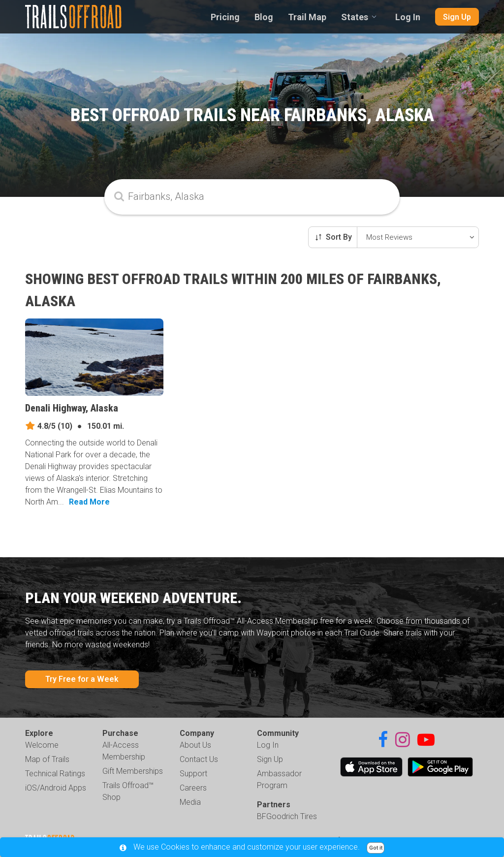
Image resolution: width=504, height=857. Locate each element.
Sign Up (457, 17)
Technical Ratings (55, 774)
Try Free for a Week (82, 679)
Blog (264, 17)
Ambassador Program (279, 779)
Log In (408, 17)
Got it (376, 848)
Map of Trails (47, 759)
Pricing (225, 17)
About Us (195, 745)
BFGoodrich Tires (287, 816)
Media (190, 802)
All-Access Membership (124, 751)
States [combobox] (355, 17)
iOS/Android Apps (56, 788)
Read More (89, 502)
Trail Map (307, 17)
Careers (193, 788)
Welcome (42, 745)
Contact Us (199, 759)
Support (193, 774)
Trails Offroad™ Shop (128, 791)
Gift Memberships (133, 771)
